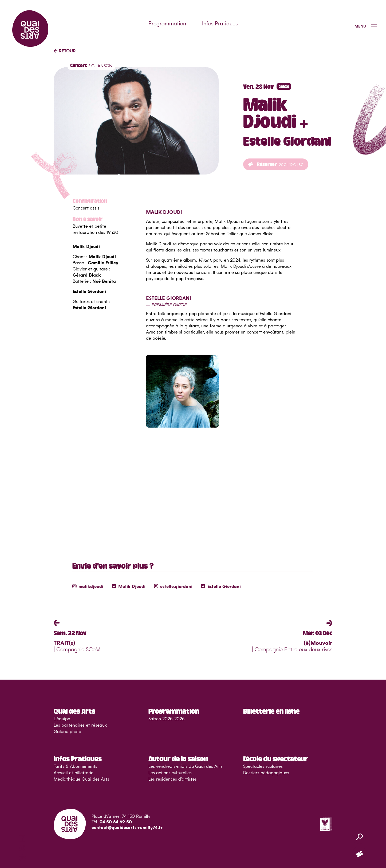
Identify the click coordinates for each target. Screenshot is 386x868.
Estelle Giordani (221, 587)
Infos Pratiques (220, 24)
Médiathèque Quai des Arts (81, 779)
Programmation (167, 24)
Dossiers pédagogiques (266, 773)
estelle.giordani (173, 587)
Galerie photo (67, 732)
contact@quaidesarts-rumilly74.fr (127, 828)
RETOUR (65, 51)
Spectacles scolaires (263, 766)
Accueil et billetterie (74, 773)
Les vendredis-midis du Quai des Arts (186, 766)
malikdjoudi (88, 587)
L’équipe (62, 719)
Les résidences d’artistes (173, 779)
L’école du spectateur (276, 758)
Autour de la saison (178, 758)
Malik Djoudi (129, 587)
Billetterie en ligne (271, 711)
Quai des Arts (74, 711)
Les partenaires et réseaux (80, 725)
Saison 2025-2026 (166, 719)
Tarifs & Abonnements (75, 766)
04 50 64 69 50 (116, 822)
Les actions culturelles (170, 773)
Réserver (276, 164)
